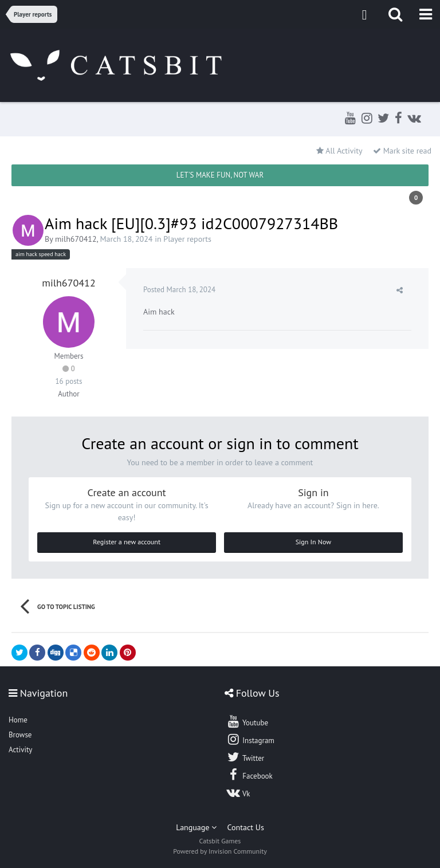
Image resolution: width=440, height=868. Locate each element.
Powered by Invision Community (220, 851)
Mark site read (402, 151)
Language (196, 827)
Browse (20, 735)
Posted (179, 290)
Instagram (250, 739)
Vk (238, 792)
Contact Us (246, 827)
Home (18, 720)
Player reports (187, 239)
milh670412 (76, 239)
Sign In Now (313, 542)
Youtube (247, 721)
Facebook (250, 775)
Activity (20, 750)
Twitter (245, 757)
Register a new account (127, 542)
